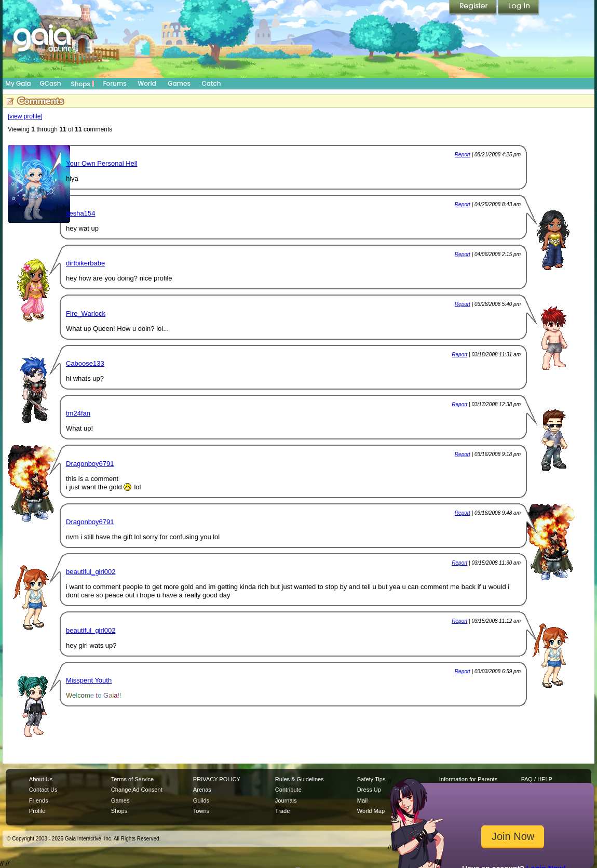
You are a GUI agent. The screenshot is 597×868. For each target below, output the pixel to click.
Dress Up (369, 790)
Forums (114, 83)
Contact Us (43, 790)
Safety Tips (371, 779)
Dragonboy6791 (90, 464)
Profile (37, 811)
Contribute (288, 790)
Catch (212, 83)
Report (463, 155)
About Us (41, 779)
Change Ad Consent (137, 790)
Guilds (201, 800)
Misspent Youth (89, 680)
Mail (362, 800)
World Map (371, 811)
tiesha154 (80, 213)
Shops (83, 84)
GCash (51, 83)
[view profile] (25, 116)
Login (519, 8)
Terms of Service (132, 779)
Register (473, 8)
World (147, 83)
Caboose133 (85, 363)
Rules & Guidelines (300, 779)
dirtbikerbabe (85, 263)
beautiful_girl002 (91, 572)
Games (179, 83)
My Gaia (18, 83)
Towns (201, 811)
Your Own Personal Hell (102, 163)
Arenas (202, 790)
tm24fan (78, 413)
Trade (282, 811)
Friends (39, 800)
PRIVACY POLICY (217, 779)
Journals (286, 800)
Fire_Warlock (86, 313)
